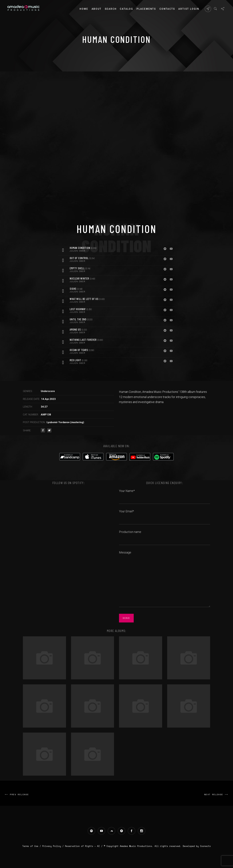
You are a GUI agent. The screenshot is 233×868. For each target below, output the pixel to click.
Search (111, 9)
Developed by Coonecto (197, 846)
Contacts (167, 9)
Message (165, 579)
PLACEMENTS (146, 9)
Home (84, 9)
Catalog (127, 9)
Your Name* (165, 495)
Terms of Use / (32, 846)
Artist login (189, 9)
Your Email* (165, 515)
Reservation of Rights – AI (83, 846)
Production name (165, 536)
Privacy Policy (52, 846)
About (97, 9)
